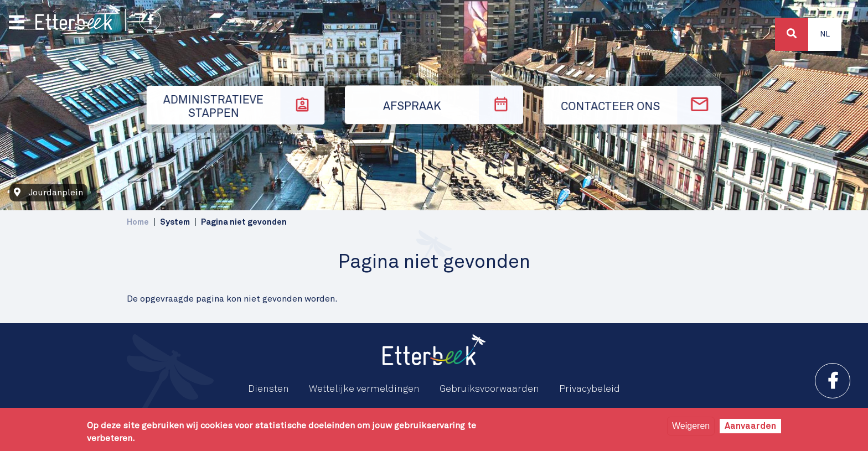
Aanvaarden (750, 426)
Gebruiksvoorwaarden (489, 389)
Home (138, 222)
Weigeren (691, 426)
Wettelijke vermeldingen (364, 389)
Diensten (268, 389)
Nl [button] (825, 34)
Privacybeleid (590, 389)
